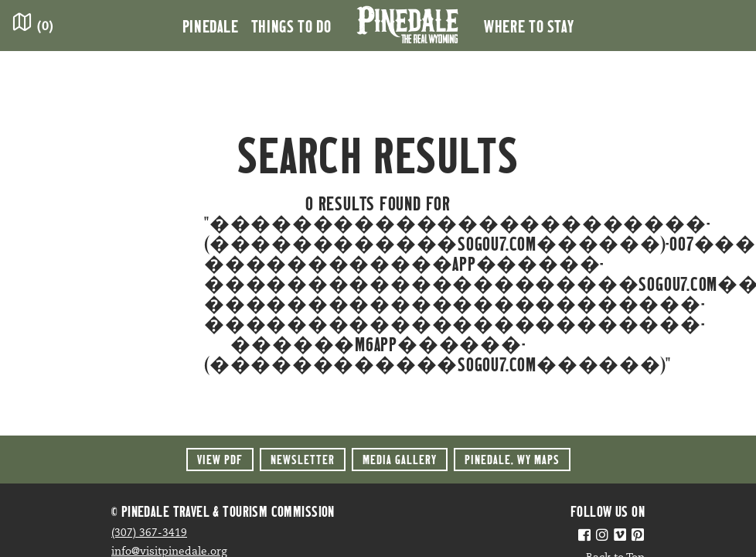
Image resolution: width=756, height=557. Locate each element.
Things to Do (291, 26)
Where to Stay (529, 26)
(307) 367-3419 (149, 533)
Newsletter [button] (303, 459)
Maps (512, 459)
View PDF (220, 459)
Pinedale (211, 26)
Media (400, 459)
